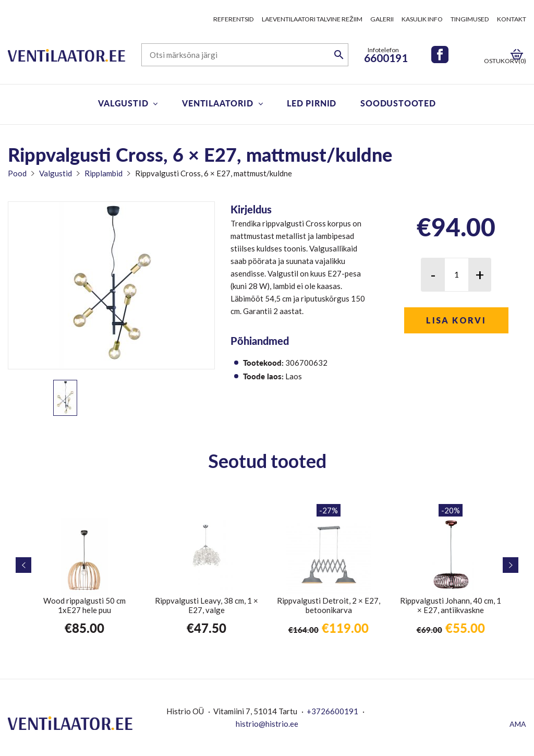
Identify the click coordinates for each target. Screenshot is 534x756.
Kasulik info (422, 19)
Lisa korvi (456, 320)
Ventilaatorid (217, 103)
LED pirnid (312, 103)
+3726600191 (332, 711)
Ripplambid (104, 173)
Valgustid (123, 103)
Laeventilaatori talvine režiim (312, 19)
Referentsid (234, 19)
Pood (17, 173)
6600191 (386, 58)
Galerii (382, 19)
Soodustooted (398, 103)
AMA (518, 724)
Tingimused (470, 19)
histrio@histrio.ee (267, 724)
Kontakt (512, 19)
